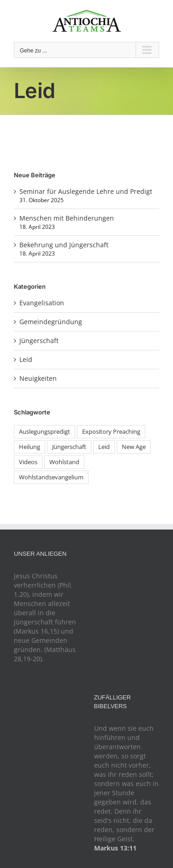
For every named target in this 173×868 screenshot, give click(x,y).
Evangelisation (42, 303)
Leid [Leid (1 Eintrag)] (104, 447)
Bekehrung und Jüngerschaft (64, 245)
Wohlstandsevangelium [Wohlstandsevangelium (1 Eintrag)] (51, 477)
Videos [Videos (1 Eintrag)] (28, 462)
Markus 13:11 (115, 848)
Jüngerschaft (39, 341)
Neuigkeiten (38, 378)
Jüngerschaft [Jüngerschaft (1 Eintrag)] (69, 447)
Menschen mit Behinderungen (67, 218)
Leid (26, 359)
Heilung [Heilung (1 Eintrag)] (30, 447)
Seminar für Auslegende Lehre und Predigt (86, 191)
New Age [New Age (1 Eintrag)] (134, 447)
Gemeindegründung (51, 322)
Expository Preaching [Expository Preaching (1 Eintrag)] (111, 432)
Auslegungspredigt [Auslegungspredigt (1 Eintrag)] (45, 432)
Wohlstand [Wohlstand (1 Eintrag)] (64, 462)
